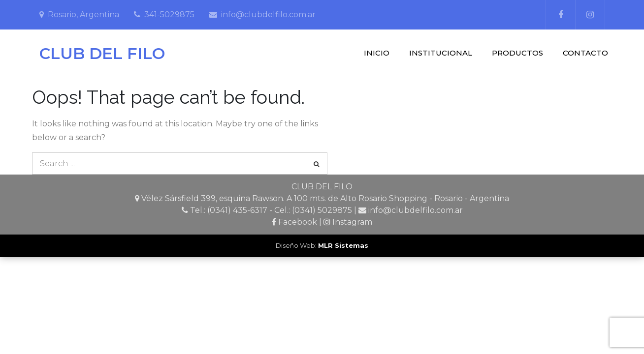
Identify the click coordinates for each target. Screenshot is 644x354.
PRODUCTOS (517, 53)
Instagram (352, 222)
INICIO (377, 53)
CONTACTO (585, 53)
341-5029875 (169, 15)
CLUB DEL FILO (102, 53)
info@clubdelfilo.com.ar (268, 15)
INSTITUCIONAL (441, 53)
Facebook (298, 222)
